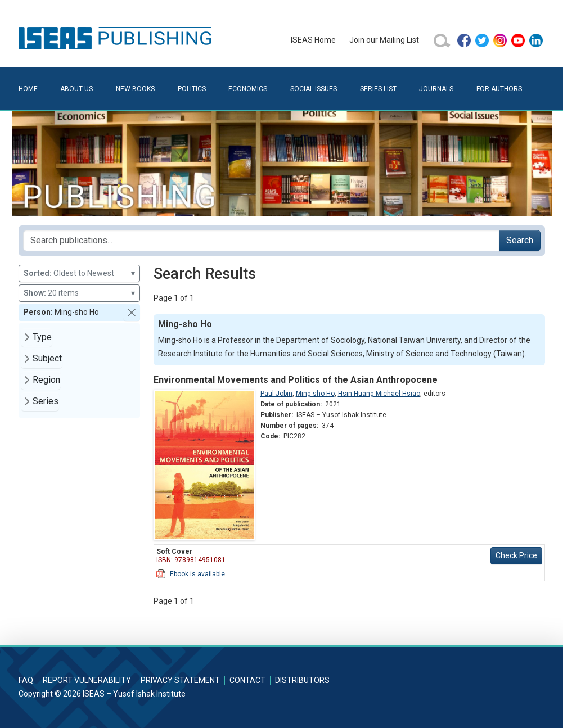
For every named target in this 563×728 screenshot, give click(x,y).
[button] (132, 313)
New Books (135, 89)
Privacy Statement (180, 680)
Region (46, 380)
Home (28, 89)
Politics (192, 89)
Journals (436, 89)
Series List (378, 89)
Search (520, 240)
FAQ (26, 680)
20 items (79, 293)
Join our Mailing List (384, 40)
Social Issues (314, 89)
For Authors (499, 89)
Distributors (302, 680)
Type (42, 337)
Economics (248, 89)
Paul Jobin (276, 394)
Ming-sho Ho (315, 394)
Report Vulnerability (87, 680)
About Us (76, 89)
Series (46, 401)
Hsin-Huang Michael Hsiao (379, 394)
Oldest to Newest (79, 273)
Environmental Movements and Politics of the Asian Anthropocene (296, 380)
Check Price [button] (516, 555)
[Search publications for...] (261, 241)
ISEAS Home (313, 40)
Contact (247, 680)
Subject (47, 358)
